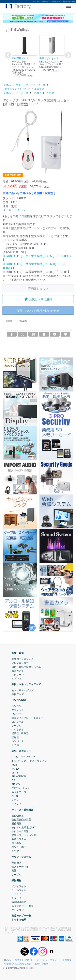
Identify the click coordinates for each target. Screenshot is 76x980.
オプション (18, 678)
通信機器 (16, 824)
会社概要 (67, 960)
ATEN (15, 796)
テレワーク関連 (20, 831)
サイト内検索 (19, 920)
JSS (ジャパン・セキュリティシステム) (33, 761)
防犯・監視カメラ (21, 751)
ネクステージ (19, 792)
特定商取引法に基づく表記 (18, 964)
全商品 (7, 85)
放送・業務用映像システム (26, 667)
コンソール (18, 722)
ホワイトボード (20, 847)
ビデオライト (19, 886)
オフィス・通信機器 (22, 810)
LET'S (15, 773)
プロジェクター (20, 663)
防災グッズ (18, 694)
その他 (15, 745)
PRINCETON (19, 777)
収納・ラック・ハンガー (25, 835)
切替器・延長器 (20, 733)
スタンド (16, 898)
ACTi (14, 765)
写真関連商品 (19, 902)
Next (67, 56)
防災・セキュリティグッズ (26, 684)
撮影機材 (16, 880)
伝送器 (15, 737)
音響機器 (16, 863)
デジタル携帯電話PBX (24, 827)
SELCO (16, 784)
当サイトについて (24, 960)
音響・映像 (18, 653)
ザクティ (16, 804)
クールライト (19, 890)
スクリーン (18, 675)
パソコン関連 (19, 700)
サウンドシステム (21, 857)
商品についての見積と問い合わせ (38, 311)
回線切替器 (18, 816)
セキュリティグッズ (22, 690)
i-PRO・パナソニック (23, 757)
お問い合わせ (42, 964)
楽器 (14, 871)
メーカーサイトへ (14, 210)
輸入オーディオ (20, 867)
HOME (8, 960)
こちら (52, 930)
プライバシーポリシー (48, 960)
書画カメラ (18, 670)
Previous (7, 56)
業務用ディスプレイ (22, 659)
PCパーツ (17, 714)
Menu (69, 5)
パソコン (16, 706)
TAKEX (15, 769)
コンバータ (18, 741)
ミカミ (15, 800)
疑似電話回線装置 (21, 820)
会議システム (19, 839)
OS (13, 780)
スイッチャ (18, 730)
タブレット (18, 710)
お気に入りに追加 (38, 299)
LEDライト (18, 894)
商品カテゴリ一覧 (21, 916)
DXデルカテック (21, 788)
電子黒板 (16, 843)
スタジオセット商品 (22, 906)
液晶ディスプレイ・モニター (27, 718)
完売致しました (38, 288)
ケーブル (16, 726)
